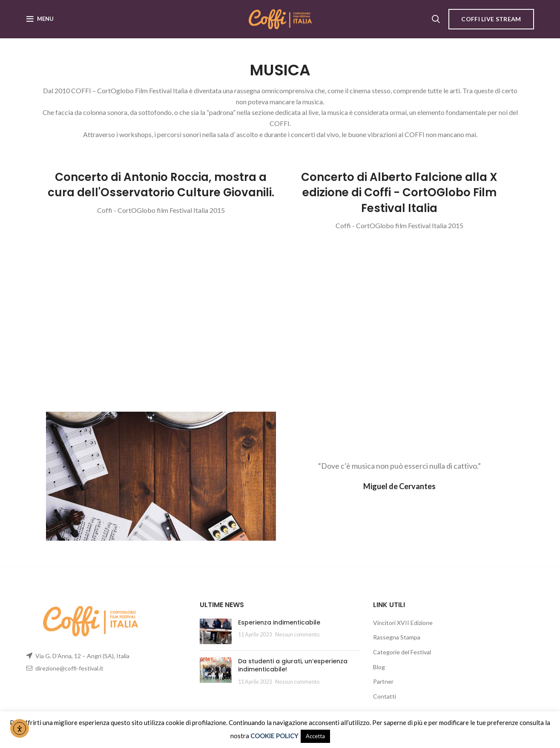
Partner (383, 681)
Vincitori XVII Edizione (403, 623)
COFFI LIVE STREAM (491, 19)
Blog (379, 667)
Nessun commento (297, 635)
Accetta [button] (315, 736)
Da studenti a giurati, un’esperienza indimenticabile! (293, 665)
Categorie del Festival (402, 652)
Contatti (385, 696)
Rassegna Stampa (397, 638)
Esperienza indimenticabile (279, 622)
